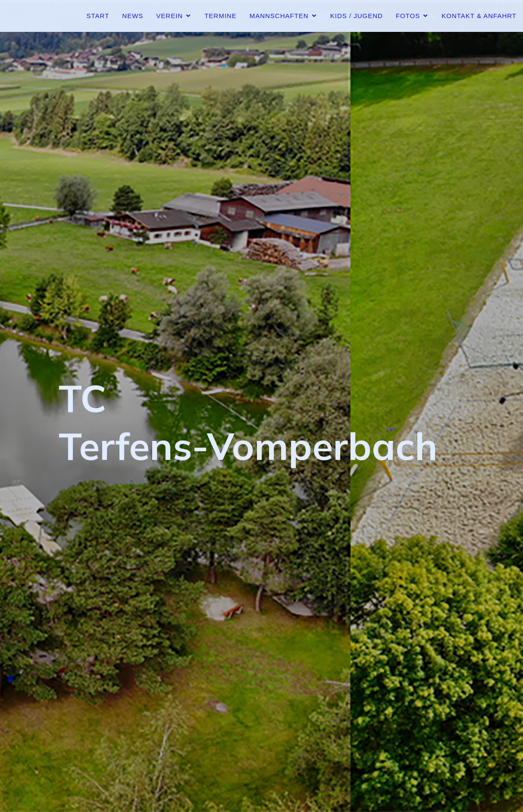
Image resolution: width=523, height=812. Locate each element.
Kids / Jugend (357, 16)
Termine (221, 16)
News (133, 16)
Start (98, 16)
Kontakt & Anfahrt (479, 16)
